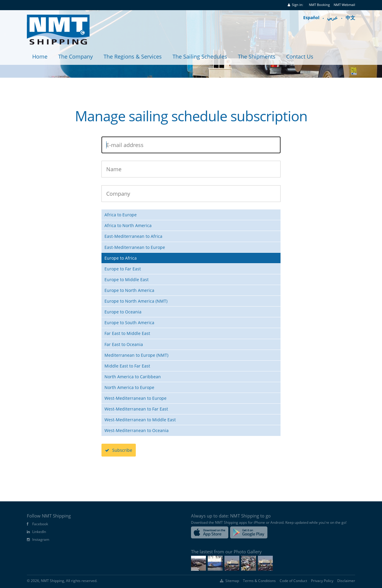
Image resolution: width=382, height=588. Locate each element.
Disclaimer (346, 581)
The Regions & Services (133, 56)
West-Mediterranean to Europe (135, 398)
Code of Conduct (293, 581)
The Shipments (257, 56)
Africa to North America (128, 225)
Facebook (40, 524)
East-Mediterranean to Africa (133, 236)
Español (311, 17)
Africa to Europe (121, 215)
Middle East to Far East (127, 366)
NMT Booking (319, 5)
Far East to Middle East (127, 333)
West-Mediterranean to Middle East (140, 420)
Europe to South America (129, 323)
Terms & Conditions (259, 581)
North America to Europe (129, 387)
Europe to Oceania (123, 312)
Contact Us (300, 56)
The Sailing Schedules (200, 56)
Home (40, 56)
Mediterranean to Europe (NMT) (136, 355)
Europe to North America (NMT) (136, 301)
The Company (76, 56)
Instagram (41, 540)
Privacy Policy (322, 581)
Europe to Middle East (127, 280)
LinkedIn (39, 532)
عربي (332, 18)
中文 (350, 18)
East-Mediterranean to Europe (135, 247)
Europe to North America (129, 290)
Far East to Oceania (124, 344)
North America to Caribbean (133, 377)
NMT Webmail (344, 5)
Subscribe (119, 450)
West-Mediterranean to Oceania (137, 430)
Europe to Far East (123, 269)
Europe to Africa (121, 258)
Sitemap (232, 581)
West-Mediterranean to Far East (136, 409)
